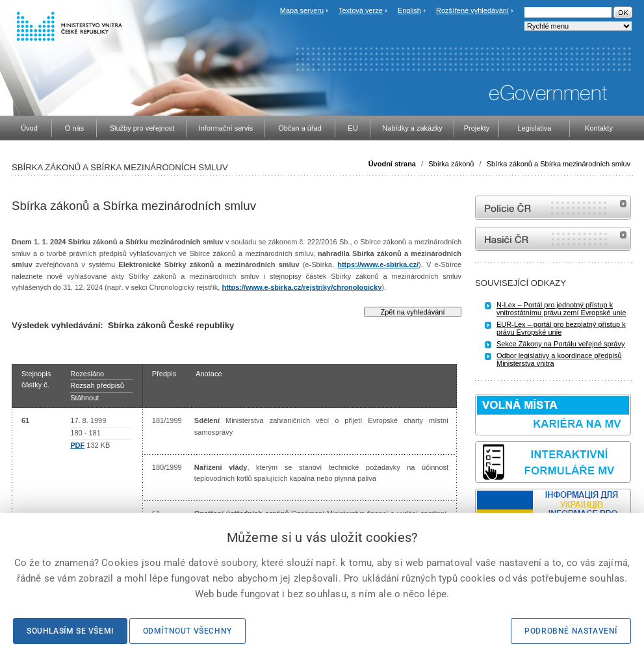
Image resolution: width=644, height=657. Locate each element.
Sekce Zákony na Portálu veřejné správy (561, 344)
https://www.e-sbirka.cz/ (378, 264)
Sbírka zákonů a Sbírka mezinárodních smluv (559, 164)
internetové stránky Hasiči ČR (553, 239)
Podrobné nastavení (571, 631)
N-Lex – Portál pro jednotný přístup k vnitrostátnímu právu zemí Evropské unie (561, 309)
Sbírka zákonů (451, 164)
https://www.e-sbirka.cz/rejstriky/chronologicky (302, 287)
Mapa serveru (302, 10)
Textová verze (361, 10)
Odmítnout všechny (187, 631)
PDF (77, 445)
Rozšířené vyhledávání (472, 10)
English (409, 10)
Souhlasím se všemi (70, 631)
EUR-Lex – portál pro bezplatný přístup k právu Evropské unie (561, 328)
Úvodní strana (392, 164)
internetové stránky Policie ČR (553, 208)
